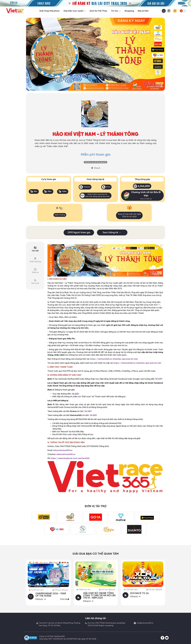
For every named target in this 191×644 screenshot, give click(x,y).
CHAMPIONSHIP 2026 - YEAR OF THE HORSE (51, 595)
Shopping (129, 11)
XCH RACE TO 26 (140, 593)
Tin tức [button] (116, 11)
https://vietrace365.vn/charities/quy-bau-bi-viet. (114, 359)
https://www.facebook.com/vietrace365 (70, 458)
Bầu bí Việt (143, 11)
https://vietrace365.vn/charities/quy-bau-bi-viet (137, 363)
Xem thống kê (112, 233)
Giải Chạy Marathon (49, 11)
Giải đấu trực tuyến (75, 11)
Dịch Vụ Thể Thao (98, 11)
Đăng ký (41, 599)
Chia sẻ (96, 168)
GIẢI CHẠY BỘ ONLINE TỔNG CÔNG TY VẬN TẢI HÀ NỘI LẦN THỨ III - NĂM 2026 (100, 595)
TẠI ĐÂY (159, 379)
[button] (183, 11)
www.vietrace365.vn (66, 454)
